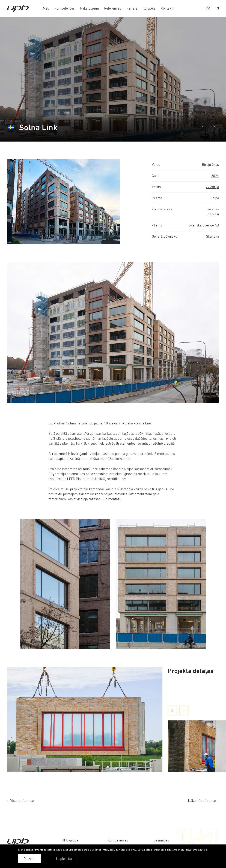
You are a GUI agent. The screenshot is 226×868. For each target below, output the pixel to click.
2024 (215, 176)
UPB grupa (70, 840)
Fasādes (213, 209)
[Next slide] (184, 711)
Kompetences (118, 840)
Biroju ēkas (210, 165)
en (217, 8)
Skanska (212, 236)
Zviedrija (212, 187)
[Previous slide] (172, 711)
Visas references (23, 801)
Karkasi (213, 214)
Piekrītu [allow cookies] (30, 859)
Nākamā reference (202, 801)
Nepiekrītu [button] (64, 859)
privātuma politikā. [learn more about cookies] (197, 850)
